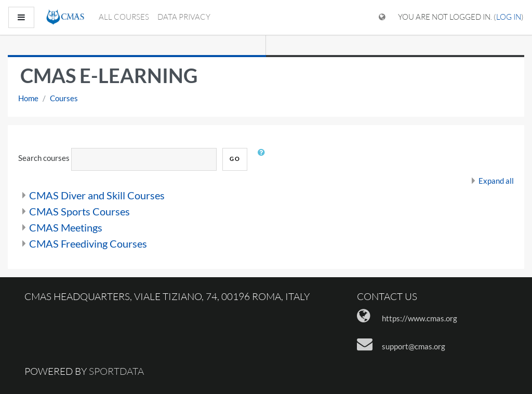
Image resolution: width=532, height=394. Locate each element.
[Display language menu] (382, 17)
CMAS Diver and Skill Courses (97, 195)
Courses (64, 98)
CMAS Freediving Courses (88, 243)
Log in (509, 17)
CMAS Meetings (66, 227)
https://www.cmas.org (420, 318)
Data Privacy (184, 17)
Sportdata (116, 371)
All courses (124, 17)
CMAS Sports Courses (79, 211)
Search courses (44, 158)
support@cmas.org (414, 346)
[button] (263, 159)
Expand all (496, 181)
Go (235, 159)
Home (28, 98)
